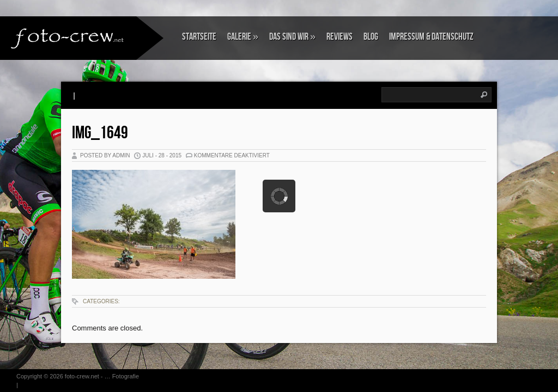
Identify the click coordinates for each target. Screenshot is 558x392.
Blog (371, 37)
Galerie (243, 37)
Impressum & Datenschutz (431, 37)
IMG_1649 (100, 133)
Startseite (199, 37)
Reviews (339, 37)
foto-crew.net (82, 376)
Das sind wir (292, 37)
